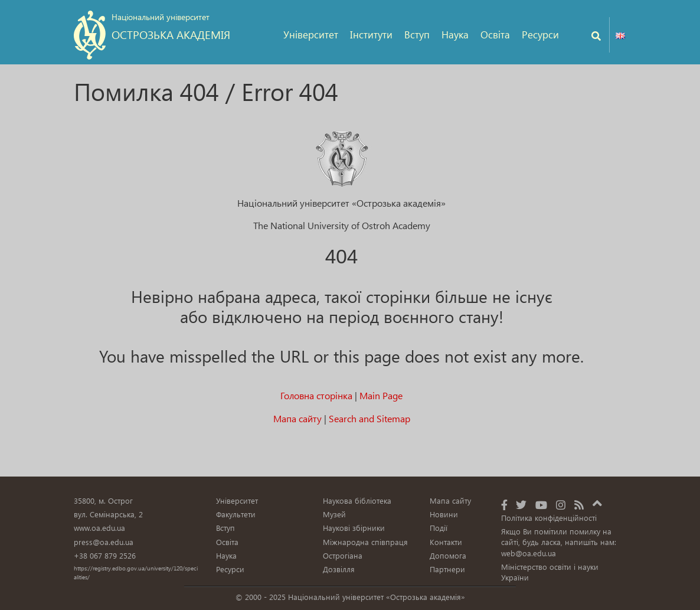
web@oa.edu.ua (529, 553)
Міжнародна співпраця (365, 542)
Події (439, 528)
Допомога (448, 555)
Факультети (236, 514)
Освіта (495, 35)
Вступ (417, 35)
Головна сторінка (316, 395)
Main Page (381, 395)
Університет (311, 35)
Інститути (371, 35)
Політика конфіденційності (549, 518)
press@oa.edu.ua (104, 542)
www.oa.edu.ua (99, 528)
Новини (444, 514)
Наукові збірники (354, 528)
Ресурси (540, 35)
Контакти (446, 542)
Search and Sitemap (369, 418)
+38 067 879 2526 (105, 555)
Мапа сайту (297, 418)
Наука (455, 35)
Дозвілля (339, 569)
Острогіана (343, 555)
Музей (334, 514)
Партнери (447, 569)
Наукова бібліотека (357, 500)
